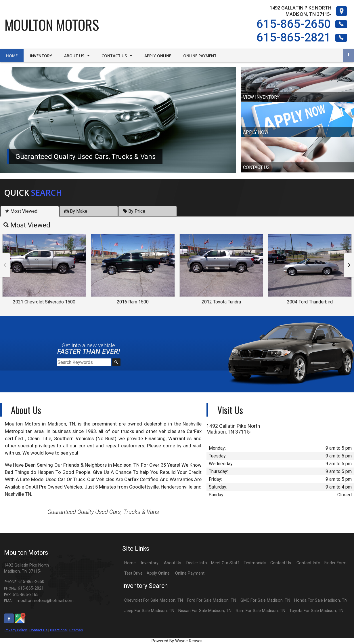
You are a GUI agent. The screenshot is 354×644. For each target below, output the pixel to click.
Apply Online (158, 573)
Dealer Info (197, 563)
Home (130, 563)
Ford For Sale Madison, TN (212, 600)
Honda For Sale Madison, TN (321, 600)
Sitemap (76, 630)
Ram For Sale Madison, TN (261, 611)
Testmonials (255, 563)
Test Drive (133, 573)
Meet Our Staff (225, 563)
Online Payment (190, 573)
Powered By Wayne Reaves (177, 641)
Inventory (150, 563)
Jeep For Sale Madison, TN (149, 611)
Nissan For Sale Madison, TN (205, 611)
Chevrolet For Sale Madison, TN (154, 600)
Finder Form (335, 563)
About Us (173, 563)
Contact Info (308, 563)
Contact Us (38, 630)
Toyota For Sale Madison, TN (316, 611)
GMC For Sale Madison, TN (265, 600)
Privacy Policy (16, 630)
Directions (58, 630)
